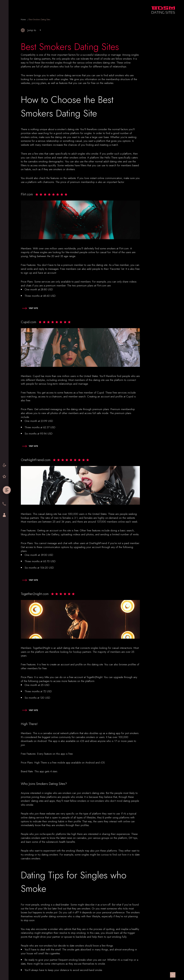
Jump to (28, 30)
